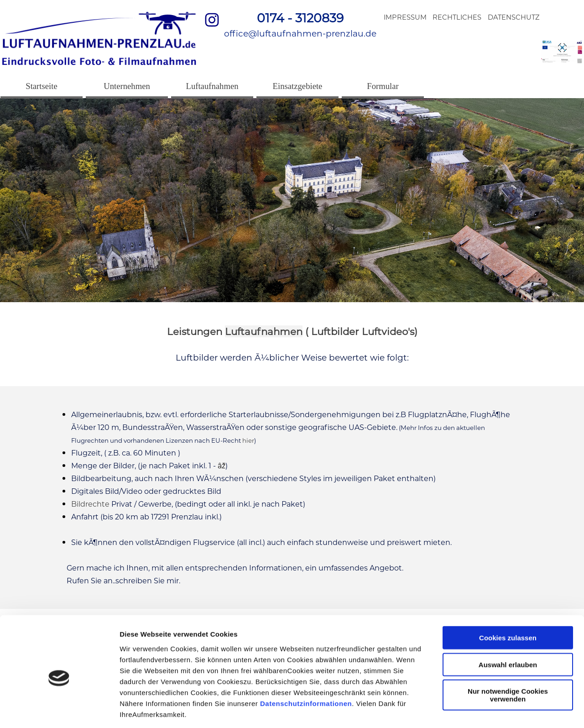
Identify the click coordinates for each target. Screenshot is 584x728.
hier (248, 440)
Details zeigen (485, 710)
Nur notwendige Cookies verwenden (508, 654)
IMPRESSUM (405, 17)
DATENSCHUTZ (514, 17)
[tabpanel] (300, 25)
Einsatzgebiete (298, 86)
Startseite (41, 86)
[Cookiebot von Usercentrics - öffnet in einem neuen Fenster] (59, 710)
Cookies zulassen (508, 597)
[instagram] (212, 20)
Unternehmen (127, 86)
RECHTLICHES (457, 17)
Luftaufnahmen (212, 86)
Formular (383, 86)
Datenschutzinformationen (306, 662)
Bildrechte (90, 504)
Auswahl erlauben (508, 624)
